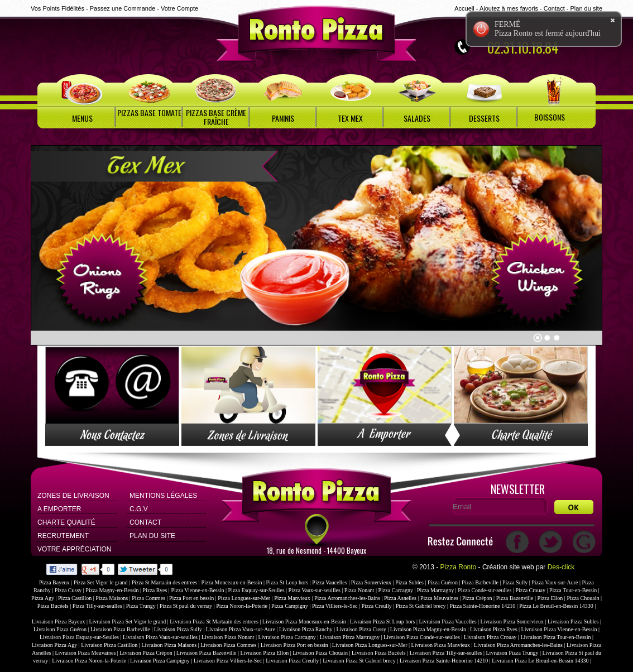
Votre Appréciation (74, 549)
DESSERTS (484, 118)
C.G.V (139, 509)
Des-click (561, 567)
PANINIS (283, 118)
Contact (554, 8)
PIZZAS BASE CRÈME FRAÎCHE (216, 117)
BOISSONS (550, 117)
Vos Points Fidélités (57, 8)
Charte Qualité (66, 522)
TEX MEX (350, 118)
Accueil (464, 8)
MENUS (82, 118)
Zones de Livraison (73, 496)
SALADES (417, 118)
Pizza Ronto (459, 567)
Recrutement (63, 536)
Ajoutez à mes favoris (509, 8)
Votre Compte (179, 8)
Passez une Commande (123, 8)
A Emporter (59, 509)
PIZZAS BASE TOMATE (149, 112)
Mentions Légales (163, 496)
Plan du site (586, 8)
